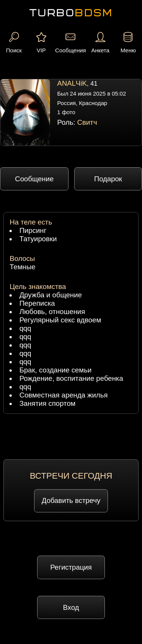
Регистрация (71, 567)
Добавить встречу (71, 500)
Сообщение (34, 179)
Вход (71, 607)
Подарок (108, 179)
